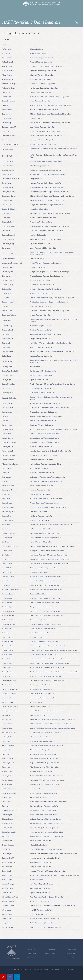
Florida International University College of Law (45, 603)
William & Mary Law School (39, 845)
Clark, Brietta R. (7, 213)
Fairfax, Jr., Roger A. (8, 326)
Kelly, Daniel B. (7, 499)
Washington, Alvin (8, 901)
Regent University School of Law (40, 893)
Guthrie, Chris (7, 388)
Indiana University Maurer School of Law (43, 698)
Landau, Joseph (7, 529)
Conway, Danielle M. (9, 235)
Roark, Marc (6, 767)
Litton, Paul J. (6, 581)
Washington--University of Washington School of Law (47, 551)
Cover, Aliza (6, 248)
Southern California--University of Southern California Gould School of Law (54, 875)
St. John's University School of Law (41, 315)
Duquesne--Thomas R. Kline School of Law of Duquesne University (51, 105)
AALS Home (51, 949)
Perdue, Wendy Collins (9, 733)
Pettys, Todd (6, 741)
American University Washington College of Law (45, 438)
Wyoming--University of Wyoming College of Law (46, 416)
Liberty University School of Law (40, 867)
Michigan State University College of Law (43, 810)
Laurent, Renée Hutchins (10, 546)
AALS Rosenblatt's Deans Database (31, 22)
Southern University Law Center (40, 901)
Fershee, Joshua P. (8, 330)
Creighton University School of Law (41, 330)
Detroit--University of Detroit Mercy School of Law (46, 823)
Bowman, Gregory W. (9, 127)
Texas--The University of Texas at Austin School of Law (47, 200)
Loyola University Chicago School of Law (43, 71)
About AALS (32, 949)
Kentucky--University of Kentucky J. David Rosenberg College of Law (52, 298)
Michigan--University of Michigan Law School (44, 858)
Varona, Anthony (7, 888)
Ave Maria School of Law (37, 267)
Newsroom (71, 958)
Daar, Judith (6, 276)
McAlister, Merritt (8, 616)
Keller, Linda (6, 494)
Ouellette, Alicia (7, 715)
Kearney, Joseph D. (8, 490)
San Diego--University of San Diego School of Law (45, 819)
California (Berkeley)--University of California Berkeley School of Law (52, 196)
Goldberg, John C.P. (8, 367)
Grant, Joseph (6, 380)
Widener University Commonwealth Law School (45, 263)
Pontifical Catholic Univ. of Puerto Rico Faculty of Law (47, 711)
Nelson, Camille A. (8, 672)
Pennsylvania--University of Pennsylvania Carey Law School (49, 555)
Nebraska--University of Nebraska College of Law (45, 642)
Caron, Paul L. (7, 183)
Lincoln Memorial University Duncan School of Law (46, 585)
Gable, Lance (6, 347)
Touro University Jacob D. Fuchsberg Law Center (45, 538)
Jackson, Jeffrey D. (8, 447)
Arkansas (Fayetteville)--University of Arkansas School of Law (49, 663)
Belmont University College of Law (41, 375)
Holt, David (6, 421)
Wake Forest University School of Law (42, 516)
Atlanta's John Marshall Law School (41, 306)
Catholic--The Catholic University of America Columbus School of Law (52, 728)
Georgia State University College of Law (42, 84)
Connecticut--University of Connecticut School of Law (47, 676)
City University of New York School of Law (43, 371)
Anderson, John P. (8, 79)
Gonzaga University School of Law (41, 797)
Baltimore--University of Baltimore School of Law (46, 758)
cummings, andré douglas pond (12, 263)
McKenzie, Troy (7, 633)
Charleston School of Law (38, 594)
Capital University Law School (39, 380)
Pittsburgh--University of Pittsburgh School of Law (46, 289)
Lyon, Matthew (7, 585)
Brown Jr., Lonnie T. (8, 162)
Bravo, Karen (6, 131)
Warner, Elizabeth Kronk (10, 897)
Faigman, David (7, 320)
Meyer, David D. (7, 637)
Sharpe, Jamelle (7, 828)
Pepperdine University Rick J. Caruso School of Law (46, 183)
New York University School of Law (41, 633)
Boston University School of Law (40, 707)
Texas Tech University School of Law (41, 685)
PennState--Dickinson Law (38, 235)
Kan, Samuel (6, 481)
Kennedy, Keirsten (8, 507)
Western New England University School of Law (45, 403)
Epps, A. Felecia (7, 311)
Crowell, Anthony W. (9, 259)
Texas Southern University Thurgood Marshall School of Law (49, 192)
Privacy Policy (71, 954)
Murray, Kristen (7, 655)
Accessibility (32, 958)
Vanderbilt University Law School (40, 388)
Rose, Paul (5, 806)
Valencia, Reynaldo (8, 884)
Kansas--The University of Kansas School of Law (45, 611)
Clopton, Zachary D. (8, 222)
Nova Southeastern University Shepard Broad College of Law (49, 302)
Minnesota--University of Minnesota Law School (45, 624)
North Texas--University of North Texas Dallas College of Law (49, 311)
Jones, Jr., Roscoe (7, 468)
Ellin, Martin (6, 306)
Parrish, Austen (7, 724)
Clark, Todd (6, 218)
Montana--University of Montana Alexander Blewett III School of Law (52, 352)
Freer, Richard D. (8, 339)
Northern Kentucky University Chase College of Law (46, 276)
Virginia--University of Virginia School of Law (44, 503)
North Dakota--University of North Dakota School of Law (48, 659)
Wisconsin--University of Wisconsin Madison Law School (48, 871)
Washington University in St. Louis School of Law (45, 577)
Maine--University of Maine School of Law (43, 815)
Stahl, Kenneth (7, 849)
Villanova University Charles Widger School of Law (46, 66)
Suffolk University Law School (39, 737)
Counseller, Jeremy (8, 244)
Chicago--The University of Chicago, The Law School (47, 205)
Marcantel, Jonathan (8, 594)
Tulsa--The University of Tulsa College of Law (44, 767)
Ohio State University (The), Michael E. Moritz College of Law (49, 97)
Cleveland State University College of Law (43, 144)
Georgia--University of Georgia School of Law (44, 785)
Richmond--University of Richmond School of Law (46, 733)
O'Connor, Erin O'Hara (9, 694)
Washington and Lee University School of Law (44, 919)
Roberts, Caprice (7, 780)
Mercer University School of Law (40, 841)
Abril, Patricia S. (7, 58)
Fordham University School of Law (41, 529)
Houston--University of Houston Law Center (44, 110)
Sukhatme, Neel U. (8, 858)
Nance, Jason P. (7, 668)
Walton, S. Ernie (7, 893)
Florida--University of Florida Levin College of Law (46, 616)
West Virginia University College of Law (42, 140)
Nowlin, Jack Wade (8, 685)
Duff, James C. (7, 298)
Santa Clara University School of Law (41, 486)
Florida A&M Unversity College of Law (42, 425)
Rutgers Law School (36, 118)
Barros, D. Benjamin (8, 101)
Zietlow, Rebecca (7, 927)
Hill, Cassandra (7, 412)
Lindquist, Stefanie (8, 577)
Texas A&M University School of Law (41, 62)
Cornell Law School (36, 702)
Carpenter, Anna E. (8, 187)
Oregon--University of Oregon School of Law (44, 763)
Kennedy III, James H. (9, 512)
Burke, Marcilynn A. (8, 166)
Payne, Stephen (7, 728)
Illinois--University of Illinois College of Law (44, 828)
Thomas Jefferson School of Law (40, 494)
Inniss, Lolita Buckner (9, 442)
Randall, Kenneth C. (8, 746)
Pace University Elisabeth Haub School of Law (44, 88)
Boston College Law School (38, 572)
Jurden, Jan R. (6, 473)
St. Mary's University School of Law (41, 771)
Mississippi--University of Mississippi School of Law (46, 832)
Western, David (7, 914)
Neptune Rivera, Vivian (9, 681)
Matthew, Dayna (7, 607)
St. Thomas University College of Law (42, 689)
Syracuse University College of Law (41, 542)
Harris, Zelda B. (7, 403)
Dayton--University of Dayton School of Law (44, 793)
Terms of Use (71, 949)
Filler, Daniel (6, 334)
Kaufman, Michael (8, 486)
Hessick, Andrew (7, 408)
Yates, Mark (6, 923)
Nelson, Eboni (6, 676)
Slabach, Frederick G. (9, 832)
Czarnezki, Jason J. (8, 272)
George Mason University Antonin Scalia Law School (46, 746)
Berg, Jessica (6, 114)
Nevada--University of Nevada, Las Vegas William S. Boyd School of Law (52, 384)
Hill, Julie (5, 416)
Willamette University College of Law (42, 293)
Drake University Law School (39, 468)
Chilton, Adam (7, 205)
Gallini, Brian (6, 356)
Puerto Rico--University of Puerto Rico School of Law (47, 681)
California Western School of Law (40, 92)
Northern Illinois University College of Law (43, 412)
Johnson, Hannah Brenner (10, 464)
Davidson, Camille (8, 280)
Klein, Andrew (7, 516)
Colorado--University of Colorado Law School (44, 442)
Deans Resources (51, 954)
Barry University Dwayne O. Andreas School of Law (46, 481)
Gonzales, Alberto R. (8, 375)
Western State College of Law (39, 209)
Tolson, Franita (7, 875)
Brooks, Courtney (8, 150)
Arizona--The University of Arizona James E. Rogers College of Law (51, 525)
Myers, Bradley (7, 659)
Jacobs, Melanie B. (8, 451)
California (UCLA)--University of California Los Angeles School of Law (52, 906)
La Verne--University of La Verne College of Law (45, 598)
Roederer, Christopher (9, 793)
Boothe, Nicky (7, 123)
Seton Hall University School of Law (41, 910)
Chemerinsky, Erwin (9, 196)
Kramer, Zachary (7, 520)
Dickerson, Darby (8, 285)
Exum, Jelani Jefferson (9, 315)
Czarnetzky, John (8, 267)
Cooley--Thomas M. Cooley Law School (42, 629)
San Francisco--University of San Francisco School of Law (48, 477)
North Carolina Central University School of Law (45, 239)
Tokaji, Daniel (6, 871)
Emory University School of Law (40, 339)
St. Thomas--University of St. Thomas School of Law (46, 499)
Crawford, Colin (7, 253)
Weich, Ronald (7, 910)
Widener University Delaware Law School (43, 218)
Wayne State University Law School (41, 347)
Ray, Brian (5, 754)
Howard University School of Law (40, 326)
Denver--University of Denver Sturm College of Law (46, 837)
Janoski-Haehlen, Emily (10, 455)
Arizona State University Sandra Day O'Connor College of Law (49, 559)
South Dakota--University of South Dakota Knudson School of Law (51, 343)
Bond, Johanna (7, 118)
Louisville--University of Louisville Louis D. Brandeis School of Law (51, 451)
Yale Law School (35, 789)
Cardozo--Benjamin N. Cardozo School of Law (45, 568)
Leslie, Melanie (7, 568)
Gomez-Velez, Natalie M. (10, 371)
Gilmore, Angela (7, 361)
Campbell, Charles (8, 170)
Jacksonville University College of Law (42, 75)
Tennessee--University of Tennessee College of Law (46, 162)
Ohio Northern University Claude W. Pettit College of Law (48, 802)
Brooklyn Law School (36, 637)
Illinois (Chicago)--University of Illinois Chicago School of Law (50, 123)
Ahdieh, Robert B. (8, 62)
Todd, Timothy (7, 867)
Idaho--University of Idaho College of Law (43, 248)
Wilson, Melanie (7, 919)
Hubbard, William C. (9, 429)
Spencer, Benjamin (8, 845)
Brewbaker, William (8, 136)
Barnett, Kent (6, 97)
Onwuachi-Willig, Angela (10, 707)
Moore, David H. (7, 646)
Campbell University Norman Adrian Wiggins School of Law (49, 564)
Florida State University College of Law (42, 694)
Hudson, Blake (7, 434)
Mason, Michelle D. (8, 603)
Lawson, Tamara (7, 551)
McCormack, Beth (8, 620)
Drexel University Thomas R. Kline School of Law (45, 334)
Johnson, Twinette (8, 460)
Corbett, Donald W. (8, 239)
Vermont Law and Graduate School (41, 620)
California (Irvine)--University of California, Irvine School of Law (51, 724)
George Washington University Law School (43, 607)
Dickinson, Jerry (7, 289)
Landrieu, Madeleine (9, 533)
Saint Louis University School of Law (41, 460)
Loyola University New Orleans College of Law (44, 533)
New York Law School (37, 259)
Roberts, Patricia (7, 771)
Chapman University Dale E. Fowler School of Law (46, 849)
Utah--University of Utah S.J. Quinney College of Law (47, 897)
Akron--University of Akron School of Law (43, 455)
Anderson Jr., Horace (9, 88)
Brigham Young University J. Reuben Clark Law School (47, 646)
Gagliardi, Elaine (7, 352)
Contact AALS (32, 954)
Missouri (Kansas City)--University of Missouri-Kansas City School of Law (53, 650)
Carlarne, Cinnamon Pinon (11, 179)
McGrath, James (7, 629)
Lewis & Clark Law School (38, 715)
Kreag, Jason (6, 525)
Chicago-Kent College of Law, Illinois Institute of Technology (49, 272)
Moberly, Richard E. (8, 642)
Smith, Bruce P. (7, 837)
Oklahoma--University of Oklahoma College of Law (46, 187)
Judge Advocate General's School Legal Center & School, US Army (50, 507)
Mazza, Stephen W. (8, 611)
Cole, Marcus (6, 231)
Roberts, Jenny (7, 776)
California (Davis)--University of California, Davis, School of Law (50, 114)
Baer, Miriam (6, 92)
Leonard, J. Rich (7, 564)
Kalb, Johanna (6, 477)
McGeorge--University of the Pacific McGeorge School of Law (49, 226)
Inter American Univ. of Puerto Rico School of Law (46, 590)
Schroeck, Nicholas (8, 823)
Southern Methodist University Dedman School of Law (47, 668)
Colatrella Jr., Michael (9, 226)
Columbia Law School (37, 49)
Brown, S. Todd (7, 156)
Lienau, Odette (7, 572)
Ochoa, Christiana (8, 698)
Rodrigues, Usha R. (8, 785)
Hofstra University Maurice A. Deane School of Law (46, 776)
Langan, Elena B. (7, 538)
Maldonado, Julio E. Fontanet (11, 590)
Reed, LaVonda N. (8, 758)
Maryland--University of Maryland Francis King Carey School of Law (52, 546)
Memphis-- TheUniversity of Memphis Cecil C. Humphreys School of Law (53, 854)
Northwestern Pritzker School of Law (42, 222)
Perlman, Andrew (8, 737)
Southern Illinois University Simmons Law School (45, 464)
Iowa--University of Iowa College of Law (43, 741)
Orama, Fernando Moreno (10, 711)
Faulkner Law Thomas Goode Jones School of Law (45, 170)
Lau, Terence (6, 542)
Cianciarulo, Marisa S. (9, 209)
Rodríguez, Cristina (8, 789)
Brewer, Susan (7, 140)
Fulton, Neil (6, 343)
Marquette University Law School (40, 490)
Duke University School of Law (39, 54)
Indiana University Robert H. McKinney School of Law (47, 131)
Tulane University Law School (39, 166)
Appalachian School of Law (38, 914)
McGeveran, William (9, 624)
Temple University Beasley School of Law (43, 655)
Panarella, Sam (7, 720)
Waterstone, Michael (8, 906)
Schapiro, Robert (7, 819)
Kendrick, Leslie (7, 503)
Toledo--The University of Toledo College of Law (45, 927)
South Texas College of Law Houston (41, 884)
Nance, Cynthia (7, 663)
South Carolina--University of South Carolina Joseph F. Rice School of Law (53, 429)
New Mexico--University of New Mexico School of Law (47, 174)
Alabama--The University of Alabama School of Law (46, 136)
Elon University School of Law (39, 520)
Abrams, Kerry (7, 54)
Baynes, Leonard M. (8, 110)
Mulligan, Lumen (8, 650)
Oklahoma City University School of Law (43, 421)
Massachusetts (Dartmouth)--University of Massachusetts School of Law (52, 720)
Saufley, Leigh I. (7, 815)
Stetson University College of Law (40, 101)
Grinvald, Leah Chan (9, 384)
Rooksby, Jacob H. (8, 797)
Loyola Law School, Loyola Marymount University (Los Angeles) (50, 213)
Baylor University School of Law (40, 244)
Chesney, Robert (7, 200)
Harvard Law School (36, 367)
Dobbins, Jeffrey (7, 293)
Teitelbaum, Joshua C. (9, 862)
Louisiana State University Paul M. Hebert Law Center (47, 780)
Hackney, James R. (8, 393)
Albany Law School (36, 179)
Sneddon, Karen (7, 841)
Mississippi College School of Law (40, 79)
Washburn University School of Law (41, 447)
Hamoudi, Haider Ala (9, 398)
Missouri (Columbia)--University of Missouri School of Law (49, 581)
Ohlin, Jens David (8, 702)
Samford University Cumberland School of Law (45, 434)
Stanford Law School (36, 880)
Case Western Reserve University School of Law (45, 806)
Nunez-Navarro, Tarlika (10, 689)
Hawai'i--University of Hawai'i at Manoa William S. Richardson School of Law (54, 672)
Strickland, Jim (7, 854)
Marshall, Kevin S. (8, 598)
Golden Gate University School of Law (42, 923)
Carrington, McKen (8, 192)
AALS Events (51, 958)
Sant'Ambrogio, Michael (10, 810)
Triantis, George (7, 880)
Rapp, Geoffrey (7, 750)
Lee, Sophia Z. (6, 555)
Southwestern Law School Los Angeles (42, 285)
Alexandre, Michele (8, 71)
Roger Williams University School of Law (43, 127)
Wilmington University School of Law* (42, 473)
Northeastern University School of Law (42, 393)
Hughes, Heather (7, 438)
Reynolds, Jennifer (8, 763)
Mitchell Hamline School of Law (40, 280)
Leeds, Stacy (6, 559)
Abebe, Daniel (6, 49)
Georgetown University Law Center (41, 862)
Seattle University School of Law (40, 888)
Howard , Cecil (7, 425)
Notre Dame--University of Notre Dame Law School (46, 231)
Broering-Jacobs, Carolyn (10, 144)
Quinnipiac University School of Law (41, 356)
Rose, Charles (6, 802)
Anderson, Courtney (9, 84)
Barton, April (6, 105)
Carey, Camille (7, 174)
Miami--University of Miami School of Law (43, 58)
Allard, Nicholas (7, 75)
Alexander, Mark (7, 66)
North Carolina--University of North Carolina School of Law (49, 408)
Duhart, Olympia (8, 302)
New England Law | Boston (38, 512)
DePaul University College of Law (40, 750)
